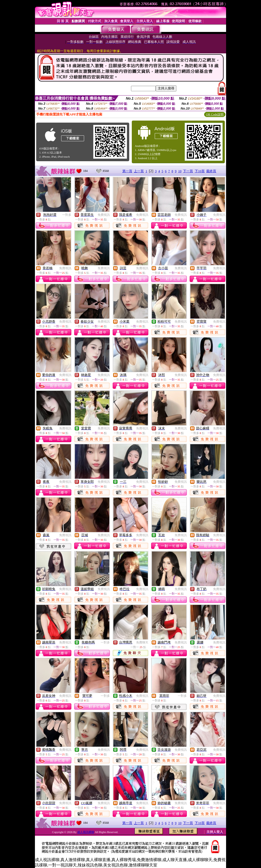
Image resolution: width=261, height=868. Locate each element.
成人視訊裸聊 (86, 832)
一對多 (67, 215)
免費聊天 (142, 642)
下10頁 (200, 171)
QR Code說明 (215, 114)
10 (180, 171)
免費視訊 (104, 215)
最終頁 (211, 171)
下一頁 (188, 171)
